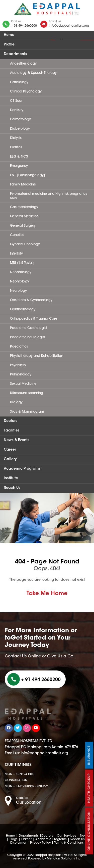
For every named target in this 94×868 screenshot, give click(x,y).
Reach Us (12, 488)
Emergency (19, 166)
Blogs (14, 839)
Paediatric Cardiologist (29, 328)
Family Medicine (23, 185)
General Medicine (24, 216)
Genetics (17, 235)
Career (10, 450)
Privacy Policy (40, 843)
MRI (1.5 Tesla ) (22, 263)
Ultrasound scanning (27, 393)
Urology (16, 402)
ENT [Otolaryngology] (28, 175)
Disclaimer (18, 843)
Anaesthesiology (23, 64)
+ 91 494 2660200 (24, 26)
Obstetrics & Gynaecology (31, 300)
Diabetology (20, 129)
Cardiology (19, 82)
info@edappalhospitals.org (69, 26)
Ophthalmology (23, 309)
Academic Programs (22, 469)
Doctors (11, 421)
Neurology (18, 291)
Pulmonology (21, 375)
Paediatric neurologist (28, 337)
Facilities (12, 431)
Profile (9, 45)
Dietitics (16, 147)
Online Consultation (89, 831)
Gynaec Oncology (25, 244)
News (84, 836)
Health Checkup (89, 788)
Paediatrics (19, 347)
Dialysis (16, 138)
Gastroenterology (24, 207)
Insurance (89, 755)
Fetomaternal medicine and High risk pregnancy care (49, 196)
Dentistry (17, 110)
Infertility (16, 254)
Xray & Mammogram (27, 412)
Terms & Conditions (69, 843)
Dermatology (20, 119)
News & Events (17, 440)
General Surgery (23, 226)
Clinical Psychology (26, 92)
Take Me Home (47, 594)
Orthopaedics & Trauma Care (34, 319)
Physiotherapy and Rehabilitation (37, 356)
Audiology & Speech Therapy (33, 73)
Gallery (10, 459)
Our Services (67, 836)
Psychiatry (18, 365)
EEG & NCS (19, 157)
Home (9, 35)
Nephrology (20, 282)
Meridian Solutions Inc (64, 859)
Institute (11, 478)
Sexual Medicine (23, 384)
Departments (15, 54)
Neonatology (21, 272)
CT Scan (17, 101)
